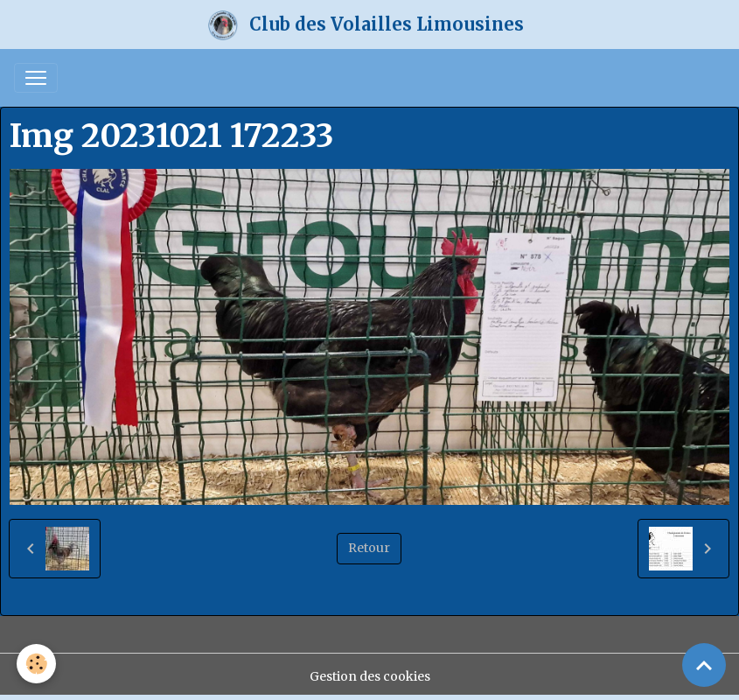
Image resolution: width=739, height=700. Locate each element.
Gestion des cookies (370, 676)
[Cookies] (37, 664)
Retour (369, 548)
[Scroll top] (704, 665)
